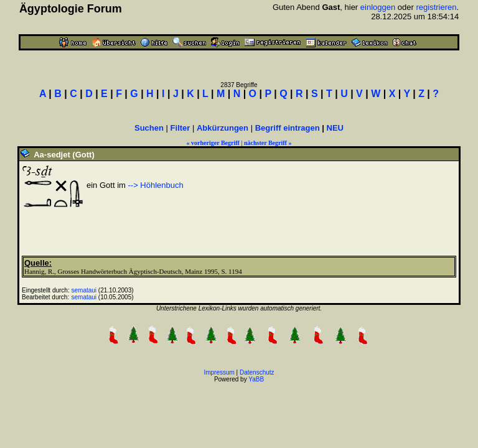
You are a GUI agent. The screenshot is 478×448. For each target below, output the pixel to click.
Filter (180, 128)
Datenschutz (257, 372)
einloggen (378, 7)
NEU (335, 128)
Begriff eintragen (288, 128)
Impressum (219, 372)
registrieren (436, 7)
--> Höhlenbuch (155, 185)
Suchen (149, 128)
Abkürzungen (223, 128)
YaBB (256, 379)
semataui (84, 290)
